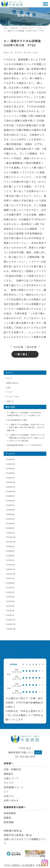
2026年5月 (11, 459)
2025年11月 (11, 487)
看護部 (7, 818)
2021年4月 (11, 601)
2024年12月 (11, 537)
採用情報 (9, 822)
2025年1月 (11, 533)
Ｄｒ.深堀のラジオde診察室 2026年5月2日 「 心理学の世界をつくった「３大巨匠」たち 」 (26, 414)
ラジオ (19, 52)
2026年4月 (11, 464)
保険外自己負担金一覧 (18, 835)
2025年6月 (11, 510)
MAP (38, 752)
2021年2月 (11, 610)
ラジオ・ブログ (31, 52)
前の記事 (32, 347)
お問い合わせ (11, 800)
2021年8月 (11, 583)
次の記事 (18, 347)
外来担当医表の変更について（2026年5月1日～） (24, 447)
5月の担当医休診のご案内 (17, 420)
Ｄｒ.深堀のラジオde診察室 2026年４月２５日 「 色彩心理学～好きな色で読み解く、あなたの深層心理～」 (26, 427)
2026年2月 (11, 473)
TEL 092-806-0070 (25, 757)
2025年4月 (11, 519)
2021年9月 (11, 578)
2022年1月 (11, 560)
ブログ (9, 378)
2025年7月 (11, 505)
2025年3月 (11, 524)
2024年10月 (11, 542)
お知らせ (10, 401)
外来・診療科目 (12, 769)
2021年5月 (11, 597)
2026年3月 (11, 469)
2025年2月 (11, 528)
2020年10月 (11, 629)
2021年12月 (11, 565)
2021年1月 (11, 615)
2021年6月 (11, 592)
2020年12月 (11, 620)
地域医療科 (10, 813)
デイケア (9, 783)
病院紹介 (9, 774)
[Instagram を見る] (45, 863)
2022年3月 (11, 551)
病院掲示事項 (13, 831)
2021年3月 (11, 606)
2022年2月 (11, 556)
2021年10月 (11, 574)
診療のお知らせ (13, 383)
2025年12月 (11, 482)
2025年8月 (11, 501)
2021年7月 (11, 588)
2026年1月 (11, 478)
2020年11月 (11, 624)
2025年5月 (11, 514)
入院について (11, 778)
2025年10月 (11, 491)
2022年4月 (11, 546)
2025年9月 (11, 496)
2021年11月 (11, 569)
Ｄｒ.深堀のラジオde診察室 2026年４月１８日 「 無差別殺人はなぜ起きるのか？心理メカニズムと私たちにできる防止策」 (26, 438)
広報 (9, 387)
